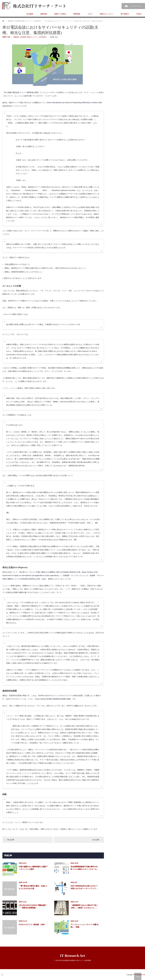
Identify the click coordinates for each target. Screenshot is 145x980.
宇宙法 (139, 14)
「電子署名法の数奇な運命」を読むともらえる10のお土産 (33, 887)
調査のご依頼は (60, 14)
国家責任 (16, 37)
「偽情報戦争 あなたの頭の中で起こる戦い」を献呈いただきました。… (84, 906)
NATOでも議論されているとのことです (82, 706)
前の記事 (11, 840)
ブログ (90, 14)
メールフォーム (135, 6)
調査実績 (44, 14)
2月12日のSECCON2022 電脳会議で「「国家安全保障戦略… (33, 906)
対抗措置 (23, 37)
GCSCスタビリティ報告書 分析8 (32, 925)
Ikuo (57, 37)
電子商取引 (125, 14)
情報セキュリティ (107, 14)
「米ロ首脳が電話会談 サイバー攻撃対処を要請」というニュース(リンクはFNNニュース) (36, 92)
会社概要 (30, 14)
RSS (2, 974)
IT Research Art (72, 956)
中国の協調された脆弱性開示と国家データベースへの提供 (33, 868)
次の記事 (96, 840)
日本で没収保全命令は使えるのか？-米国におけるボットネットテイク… (84, 887)
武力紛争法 (43, 37)
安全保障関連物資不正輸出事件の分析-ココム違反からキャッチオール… (84, 868)
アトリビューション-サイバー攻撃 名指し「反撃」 (85, 926)
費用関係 (77, 14)
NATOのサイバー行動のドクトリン (21, 301)
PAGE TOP (138, 976)
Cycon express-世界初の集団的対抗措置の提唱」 (54, 699)
